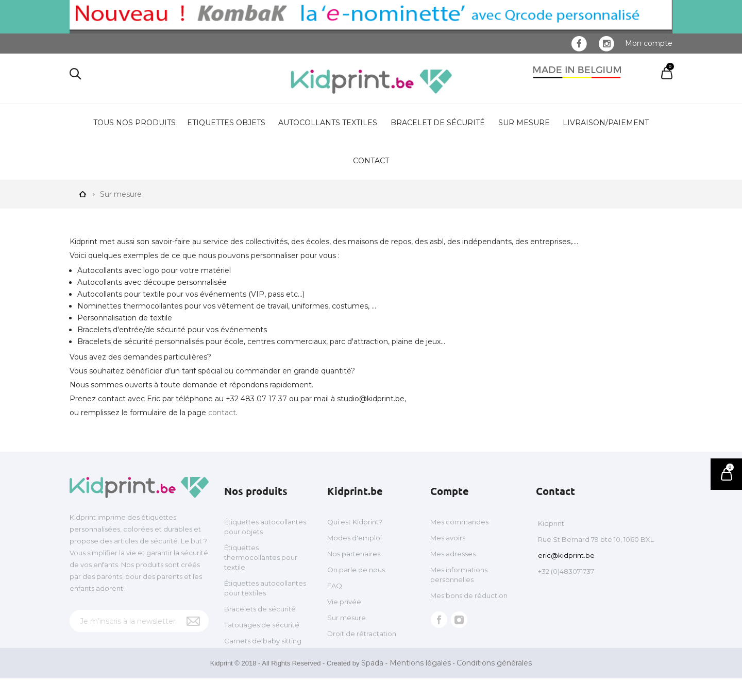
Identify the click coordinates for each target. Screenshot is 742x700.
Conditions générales (494, 685)
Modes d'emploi (355, 538)
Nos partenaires (354, 554)
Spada (372, 685)
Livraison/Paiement (606, 123)
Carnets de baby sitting (263, 641)
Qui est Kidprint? (355, 522)
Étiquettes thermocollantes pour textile (261, 557)
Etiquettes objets (226, 123)
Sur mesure (524, 123)
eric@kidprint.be (566, 555)
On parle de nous (356, 570)
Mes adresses (453, 554)
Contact (371, 161)
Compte (450, 491)
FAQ (335, 586)
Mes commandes (459, 522)
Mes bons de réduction (469, 595)
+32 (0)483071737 (566, 571)
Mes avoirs (448, 538)
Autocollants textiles (328, 123)
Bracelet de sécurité (438, 123)
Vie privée (344, 602)
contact (222, 413)
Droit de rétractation (362, 634)
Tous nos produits (134, 123)
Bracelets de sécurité (260, 609)
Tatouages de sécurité (262, 625)
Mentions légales (420, 685)
